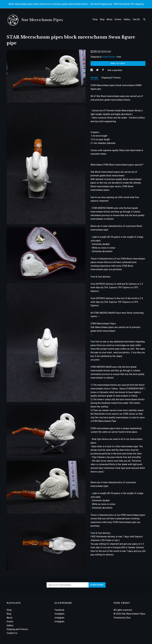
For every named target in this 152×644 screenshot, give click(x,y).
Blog (102, 19)
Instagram (59, 614)
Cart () (136, 19)
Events (118, 19)
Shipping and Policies (17, 629)
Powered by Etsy (122, 618)
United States (109, 57)
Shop (95, 19)
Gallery (127, 19)
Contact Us (12, 633)
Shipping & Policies (111, 78)
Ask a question (115, 70)
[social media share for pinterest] (103, 70)
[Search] (144, 20)
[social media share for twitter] (98, 70)
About (109, 19)
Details (95, 78)
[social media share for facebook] (92, 70)
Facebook (59, 610)
